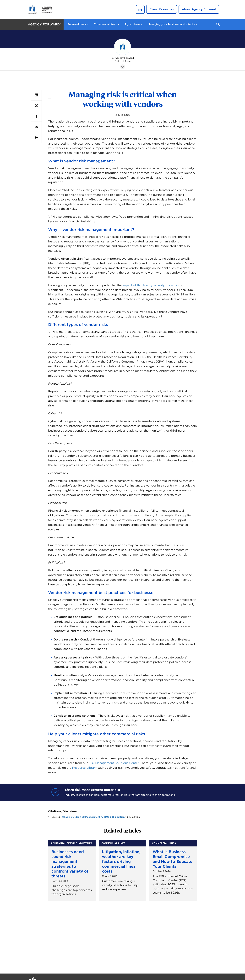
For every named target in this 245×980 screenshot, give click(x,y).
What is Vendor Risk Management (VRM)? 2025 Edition (93, 817)
